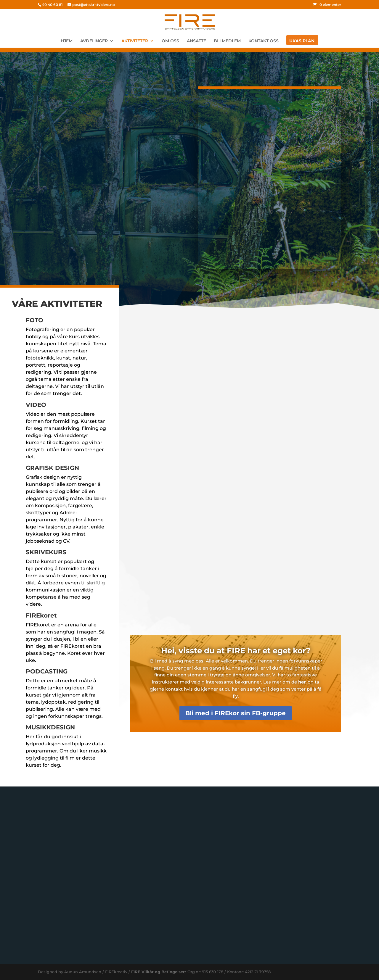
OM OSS (170, 41)
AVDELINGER (94, 41)
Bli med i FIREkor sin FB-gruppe (236, 713)
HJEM (67, 41)
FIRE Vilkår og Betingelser (158, 972)
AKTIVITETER (135, 41)
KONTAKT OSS (264, 41)
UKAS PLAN (302, 41)
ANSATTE (196, 41)
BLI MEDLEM (227, 41)
